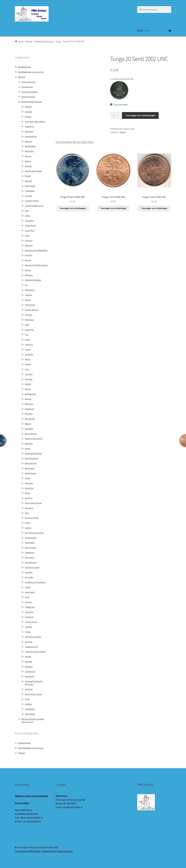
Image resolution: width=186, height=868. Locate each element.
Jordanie (29, 354)
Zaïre (27, 699)
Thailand (29, 617)
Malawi (28, 399)
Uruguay (29, 667)
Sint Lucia (29, 558)
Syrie (27, 597)
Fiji (26, 285)
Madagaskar (30, 394)
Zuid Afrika (30, 714)
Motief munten (28, 97)
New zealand (31, 463)
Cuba (27, 235)
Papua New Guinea (33, 503)
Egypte (28, 260)
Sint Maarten (31, 563)
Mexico (28, 424)
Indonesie (29, 330)
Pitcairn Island (32, 518)
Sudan (28, 587)
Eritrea (28, 270)
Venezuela (30, 676)
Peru (27, 513)
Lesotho (29, 374)
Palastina (29, 488)
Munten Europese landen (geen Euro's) (33, 720)
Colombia (29, 221)
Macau (28, 389)
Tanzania (29, 612)
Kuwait (28, 364)
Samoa (28, 528)
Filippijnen (30, 290)
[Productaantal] (115, 115)
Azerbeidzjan (31, 136)
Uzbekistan (30, 672)
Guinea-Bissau (32, 310)
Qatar (28, 523)
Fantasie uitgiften (30, 92)
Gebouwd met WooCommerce (58, 851)
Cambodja (30, 191)
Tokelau (29, 627)
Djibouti (29, 245)
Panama (29, 498)
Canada (28, 196)
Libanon (29, 379)
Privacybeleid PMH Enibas (28, 851)
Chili (27, 211)
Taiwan (28, 602)
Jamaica (29, 344)
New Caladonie (32, 458)
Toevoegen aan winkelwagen (140, 115)
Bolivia (28, 161)
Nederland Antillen (33, 453)
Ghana (28, 300)
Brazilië (28, 166)
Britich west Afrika (33, 171)
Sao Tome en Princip (34, 533)
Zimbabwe (30, 709)
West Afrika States (33, 694)
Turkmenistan (31, 647)
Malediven (29, 409)
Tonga (58, 41)
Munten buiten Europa (44, 41)
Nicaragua (30, 468)
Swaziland (30, 592)
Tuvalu (28, 657)
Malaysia (29, 404)
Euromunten (27, 87)
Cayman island (32, 201)
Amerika (29, 112)
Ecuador (29, 255)
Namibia (29, 444)
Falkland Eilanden (33, 280)
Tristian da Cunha (33, 637)
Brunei (28, 176)
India (27, 325)
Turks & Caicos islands (35, 652)
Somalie (29, 572)
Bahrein (28, 141)
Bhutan (28, 156)
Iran (27, 335)
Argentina (29, 126)
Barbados (29, 151)
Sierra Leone (30, 548)
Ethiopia (29, 275)
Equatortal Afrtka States (36, 265)
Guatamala (30, 305)
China (27, 216)
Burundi (28, 181)
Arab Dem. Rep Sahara (35, 121)
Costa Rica (30, 230)
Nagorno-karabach (33, 439)
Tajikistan (30, 607)
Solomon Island (32, 567)
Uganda (28, 662)
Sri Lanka (29, 577)
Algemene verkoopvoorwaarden (32, 796)
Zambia (28, 704)
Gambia (28, 295)
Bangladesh (30, 146)
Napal (28, 449)
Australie (29, 131)
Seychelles (30, 543)
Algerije (28, 107)
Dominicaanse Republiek (36, 250)
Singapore (30, 553)
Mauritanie (30, 419)
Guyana (28, 315)
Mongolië (29, 429)
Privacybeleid (22, 803)
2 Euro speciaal (28, 82)
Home (21, 41)
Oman (28, 478)
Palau (27, 493)
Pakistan (29, 483)
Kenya (28, 359)
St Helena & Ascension (35, 582)
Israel (27, 339)
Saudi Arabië (31, 538)
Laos (27, 369)
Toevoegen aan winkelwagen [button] (73, 208)
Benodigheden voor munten (31, 72)
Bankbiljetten (24, 67)
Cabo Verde (30, 186)
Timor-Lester (31, 622)
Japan (28, 349)
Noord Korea (30, 473)
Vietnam (29, 689)
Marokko (29, 414)
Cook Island (30, 225)
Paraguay (29, 508)
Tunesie (28, 642)
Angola (28, 117)
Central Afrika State (34, 206)
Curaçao (29, 240)
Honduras (29, 320)
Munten (29, 41)
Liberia (28, 384)
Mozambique (31, 434)
